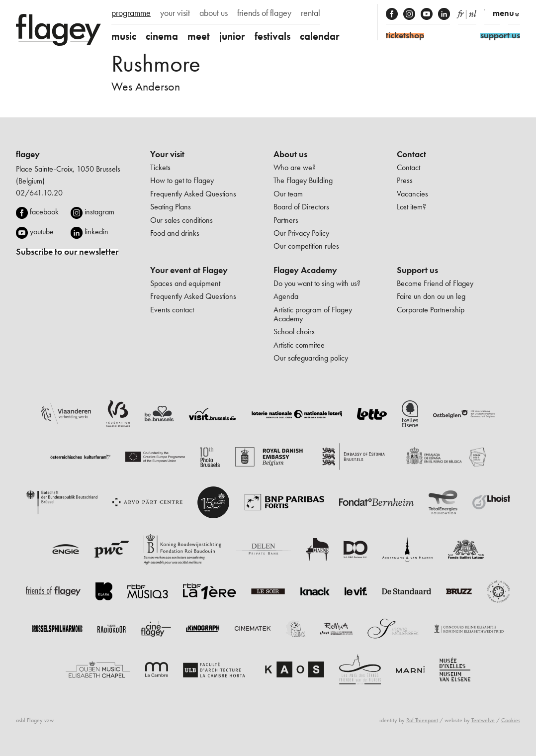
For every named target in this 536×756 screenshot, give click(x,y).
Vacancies (412, 194)
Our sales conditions (181, 220)
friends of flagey (264, 13)
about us (214, 13)
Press (405, 180)
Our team (288, 194)
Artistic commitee (299, 345)
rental (311, 13)
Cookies (511, 720)
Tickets (160, 167)
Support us (417, 270)
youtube (42, 232)
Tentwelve (483, 720)
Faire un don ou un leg (431, 296)
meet (199, 36)
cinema (162, 36)
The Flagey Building (303, 180)
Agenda (286, 296)
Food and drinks (175, 233)
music (124, 36)
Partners (286, 220)
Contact (411, 154)
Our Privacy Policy (301, 233)
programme (131, 13)
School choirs (294, 331)
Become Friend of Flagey (435, 283)
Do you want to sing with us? (317, 283)
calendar (320, 36)
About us (290, 154)
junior (232, 36)
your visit (175, 13)
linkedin (96, 232)
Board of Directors (301, 207)
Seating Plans (171, 207)
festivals (272, 36)
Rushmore (156, 63)
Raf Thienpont (422, 720)
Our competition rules (306, 246)
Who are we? (295, 167)
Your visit (167, 154)
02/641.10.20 (39, 193)
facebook (44, 212)
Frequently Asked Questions (193, 194)
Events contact (172, 310)
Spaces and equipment (185, 283)
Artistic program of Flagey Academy (313, 314)
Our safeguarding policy (311, 358)
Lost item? (411, 207)
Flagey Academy (305, 270)
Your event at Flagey (189, 270)
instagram (99, 212)
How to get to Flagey (182, 180)
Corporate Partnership (431, 310)
